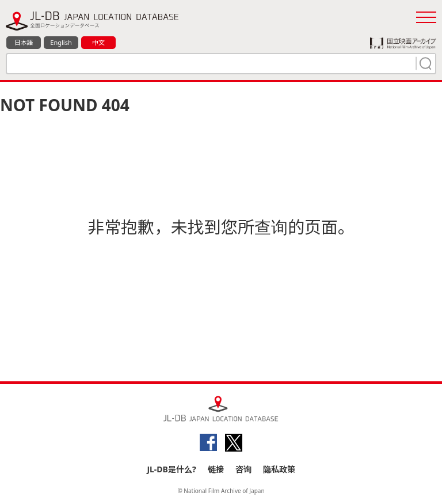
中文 (98, 42)
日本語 (24, 42)
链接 (216, 469)
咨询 (243, 469)
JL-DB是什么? (171, 469)
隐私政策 (279, 469)
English (61, 42)
